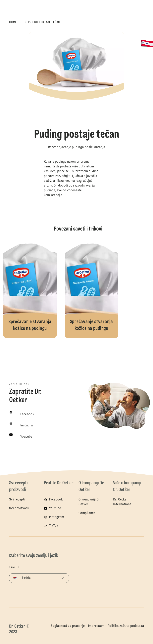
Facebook (56, 500)
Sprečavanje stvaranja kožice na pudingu (30, 288)
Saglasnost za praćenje (68, 626)
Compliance (87, 513)
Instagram (57, 517)
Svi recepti (17, 500)
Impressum (96, 626)
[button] (76, 108)
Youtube (55, 508)
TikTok (54, 526)
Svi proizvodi (19, 508)
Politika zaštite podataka (126, 626)
